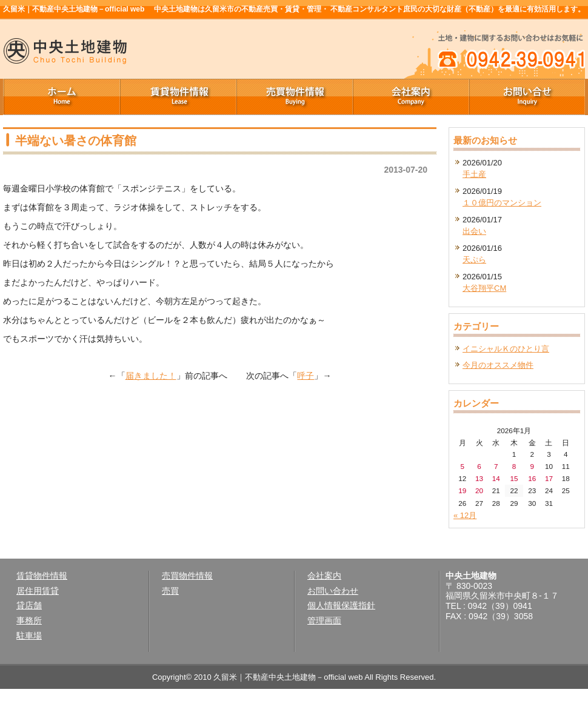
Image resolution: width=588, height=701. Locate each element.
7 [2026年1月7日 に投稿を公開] (496, 466)
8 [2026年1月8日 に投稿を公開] (514, 466)
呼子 (306, 376)
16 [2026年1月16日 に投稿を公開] (532, 478)
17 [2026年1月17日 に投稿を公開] (549, 478)
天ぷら (474, 260)
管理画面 (324, 620)
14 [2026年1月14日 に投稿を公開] (496, 478)
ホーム (61, 97)
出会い (474, 231)
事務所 (29, 620)
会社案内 (410, 97)
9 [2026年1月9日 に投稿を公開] (532, 466)
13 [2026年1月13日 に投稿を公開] (479, 478)
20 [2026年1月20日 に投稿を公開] (479, 490)
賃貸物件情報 (178, 97)
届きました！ (151, 376)
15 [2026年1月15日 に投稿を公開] (514, 478)
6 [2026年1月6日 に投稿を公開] (479, 466)
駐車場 (29, 636)
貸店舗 (29, 605)
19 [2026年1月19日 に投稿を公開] (462, 490)
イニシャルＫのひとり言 (506, 349)
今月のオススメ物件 (498, 365)
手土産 (474, 174)
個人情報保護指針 (341, 605)
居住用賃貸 (38, 591)
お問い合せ (527, 97)
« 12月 (465, 515)
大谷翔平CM (484, 288)
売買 (170, 591)
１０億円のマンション (502, 203)
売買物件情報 (294, 97)
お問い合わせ (333, 591)
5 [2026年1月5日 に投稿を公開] (463, 466)
